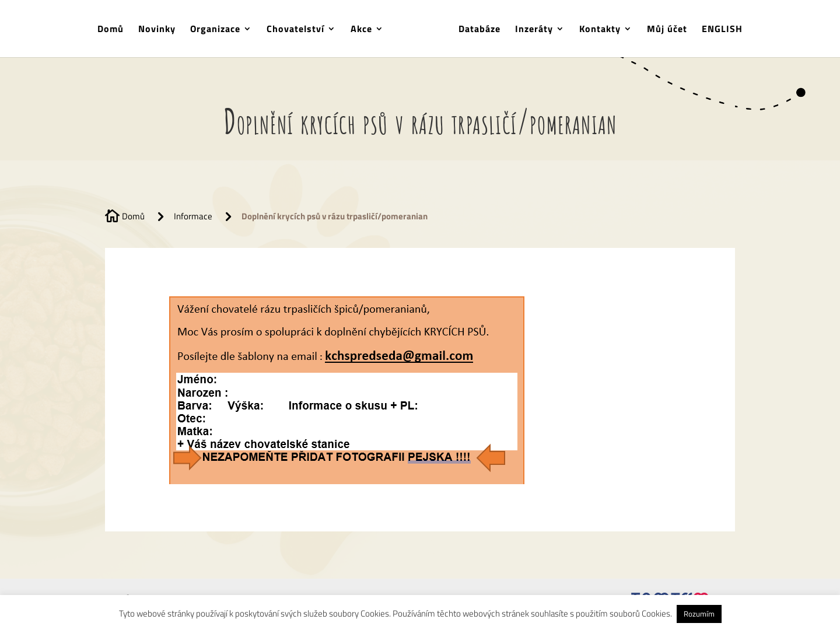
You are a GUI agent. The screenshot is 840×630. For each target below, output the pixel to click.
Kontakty (600, 30)
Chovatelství (295, 30)
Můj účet (667, 30)
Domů (111, 30)
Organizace (215, 30)
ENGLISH (722, 30)
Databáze (480, 30)
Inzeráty (534, 30)
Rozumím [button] (699, 614)
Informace (193, 216)
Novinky (157, 30)
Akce (361, 30)
